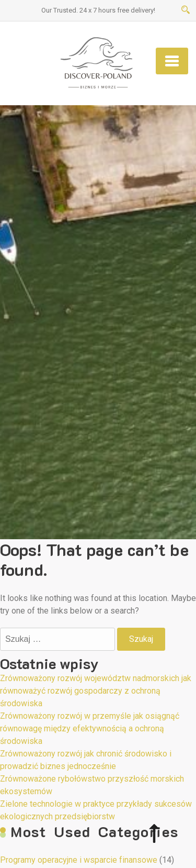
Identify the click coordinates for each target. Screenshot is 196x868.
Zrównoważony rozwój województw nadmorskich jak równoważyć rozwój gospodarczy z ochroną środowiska (96, 691)
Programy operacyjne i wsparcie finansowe (79, 860)
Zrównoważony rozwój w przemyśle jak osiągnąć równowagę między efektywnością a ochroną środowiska (90, 728)
